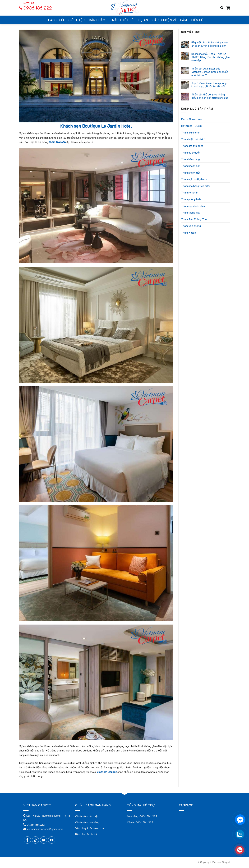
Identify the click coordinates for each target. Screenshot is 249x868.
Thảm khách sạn (191, 166)
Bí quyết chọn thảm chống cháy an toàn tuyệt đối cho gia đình (210, 44)
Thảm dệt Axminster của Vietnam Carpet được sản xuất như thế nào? (210, 72)
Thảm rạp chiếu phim (193, 206)
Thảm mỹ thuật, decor (194, 179)
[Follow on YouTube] (52, 840)
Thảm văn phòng (191, 226)
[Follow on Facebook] (27, 840)
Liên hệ (197, 20)
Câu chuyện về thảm (170, 20)
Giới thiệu (77, 20)
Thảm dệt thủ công (192, 146)
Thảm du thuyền (191, 152)
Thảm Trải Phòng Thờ (194, 219)
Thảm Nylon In (190, 192)
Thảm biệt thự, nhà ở (193, 139)
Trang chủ (55, 20)
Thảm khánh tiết (191, 172)
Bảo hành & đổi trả (86, 834)
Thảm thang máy (191, 212)
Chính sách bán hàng (87, 822)
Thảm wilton (189, 232)
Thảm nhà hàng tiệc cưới (196, 186)
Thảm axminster (191, 132)
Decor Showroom (191, 119)
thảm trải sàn (57, 142)
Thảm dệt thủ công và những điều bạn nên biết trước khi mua (210, 96)
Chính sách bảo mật (87, 816)
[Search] (222, 8)
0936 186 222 (148, 816)
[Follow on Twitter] (44, 840)
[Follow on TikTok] (36, 840)
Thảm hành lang (190, 159)
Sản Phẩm (98, 20)
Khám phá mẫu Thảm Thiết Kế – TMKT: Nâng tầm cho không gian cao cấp (211, 57)
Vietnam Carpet (107, 772)
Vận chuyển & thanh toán (90, 828)
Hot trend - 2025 (192, 126)
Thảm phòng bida (191, 199)
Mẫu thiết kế (123, 20)
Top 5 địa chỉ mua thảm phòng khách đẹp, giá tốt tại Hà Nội (209, 85)
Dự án (143, 20)
